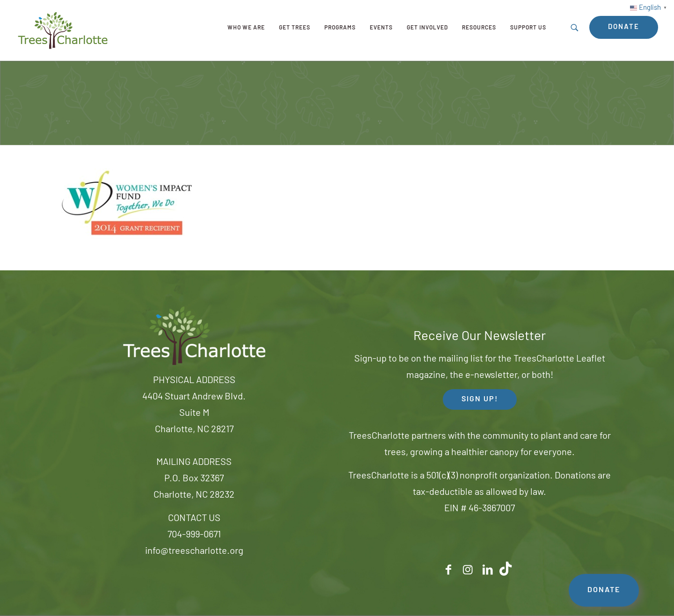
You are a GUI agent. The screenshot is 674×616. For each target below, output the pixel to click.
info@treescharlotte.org (194, 551)
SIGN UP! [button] (480, 399)
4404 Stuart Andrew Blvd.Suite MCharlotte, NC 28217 (194, 413)
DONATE (604, 590)
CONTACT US (194, 519)
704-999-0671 (194, 535)
